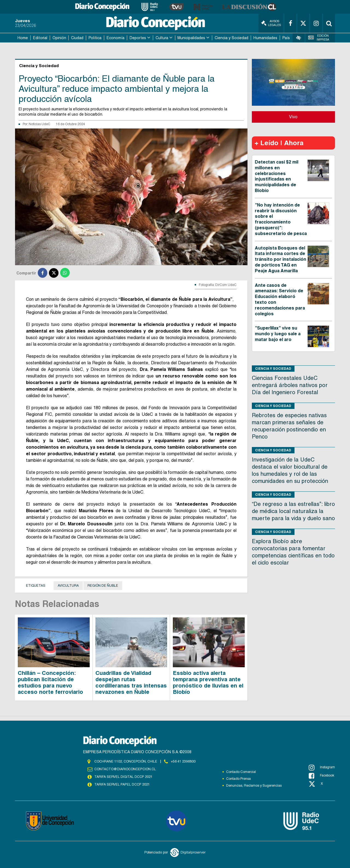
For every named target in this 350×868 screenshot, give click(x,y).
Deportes (138, 38)
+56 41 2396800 (183, 761)
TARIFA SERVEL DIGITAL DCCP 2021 (123, 777)
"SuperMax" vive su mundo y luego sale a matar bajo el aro (278, 334)
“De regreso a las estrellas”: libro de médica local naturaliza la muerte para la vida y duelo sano (293, 511)
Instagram (322, 767)
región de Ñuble (103, 586)
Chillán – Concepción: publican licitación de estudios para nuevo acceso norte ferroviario (50, 682)
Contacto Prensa (238, 779)
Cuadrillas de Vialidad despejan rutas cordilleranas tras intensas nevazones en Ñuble (131, 682)
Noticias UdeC (40, 124)
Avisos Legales (271, 23)
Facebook (321, 776)
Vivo (293, 117)
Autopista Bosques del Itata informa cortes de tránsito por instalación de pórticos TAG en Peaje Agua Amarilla (281, 259)
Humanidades (265, 38)
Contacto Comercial (241, 772)
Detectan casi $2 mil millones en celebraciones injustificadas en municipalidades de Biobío (277, 176)
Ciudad (77, 38)
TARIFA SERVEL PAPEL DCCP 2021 (122, 784)
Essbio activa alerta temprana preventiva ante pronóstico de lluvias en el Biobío (208, 682)
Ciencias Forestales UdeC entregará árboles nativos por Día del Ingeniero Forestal (290, 385)
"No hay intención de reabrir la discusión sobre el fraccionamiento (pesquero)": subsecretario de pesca (281, 219)
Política (95, 38)
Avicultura (68, 586)
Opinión (59, 38)
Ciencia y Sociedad (231, 38)
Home (23, 38)
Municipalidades (191, 38)
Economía (116, 38)
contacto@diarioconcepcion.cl (125, 769)
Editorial (40, 38)
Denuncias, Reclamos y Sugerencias (254, 786)
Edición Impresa (319, 38)
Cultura (162, 38)
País (286, 38)
